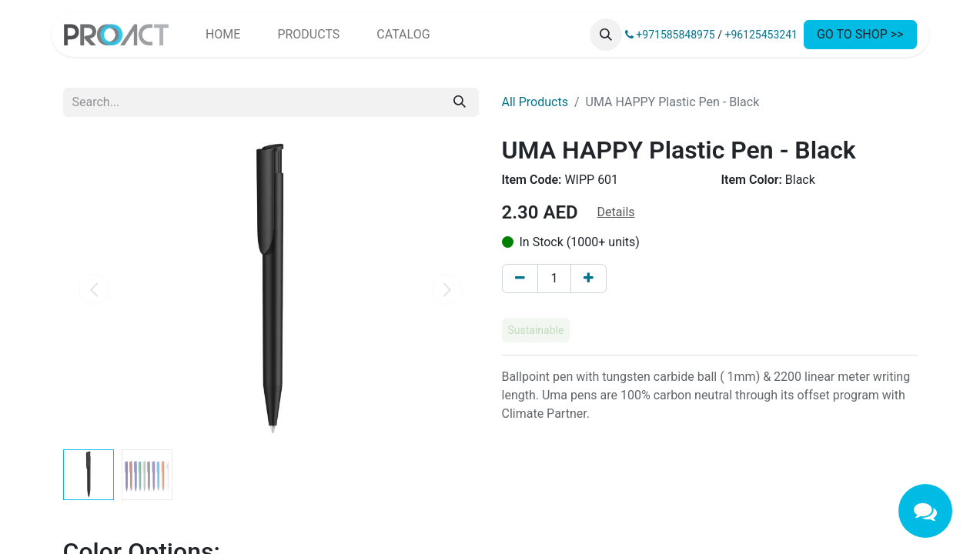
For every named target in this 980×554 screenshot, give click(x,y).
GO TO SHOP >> (860, 34)
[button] (606, 35)
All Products (535, 102)
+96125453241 (761, 35)
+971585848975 (670, 35)
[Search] (460, 102)
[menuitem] (223, 35)
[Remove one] (520, 279)
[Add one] (589, 279)
